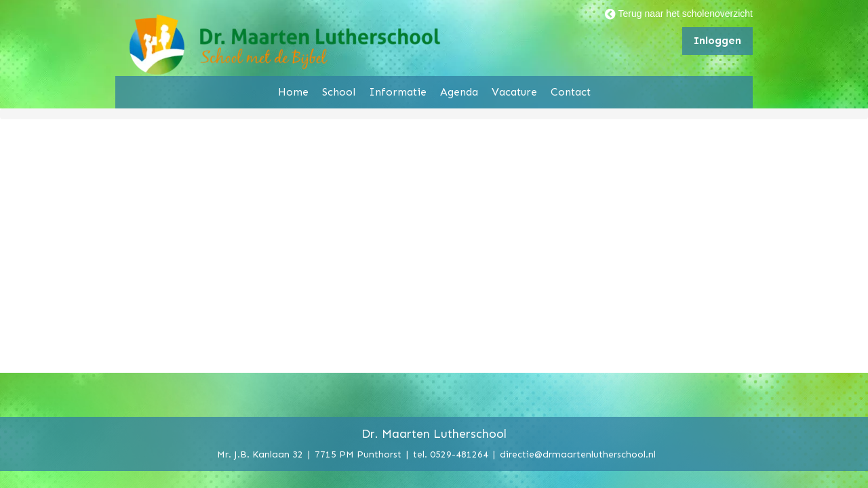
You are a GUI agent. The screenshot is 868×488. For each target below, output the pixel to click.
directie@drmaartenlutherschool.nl (578, 454)
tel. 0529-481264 (451, 454)
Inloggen (717, 40)
